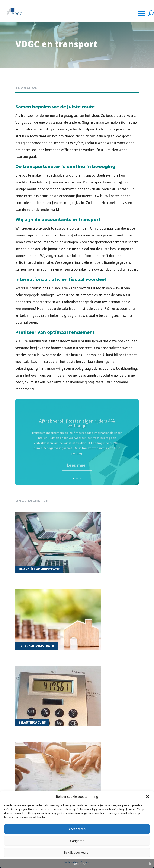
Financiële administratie (39, 569)
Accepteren (77, 829)
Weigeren (77, 841)
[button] (148, 797)
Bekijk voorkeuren (77, 853)
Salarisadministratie (37, 646)
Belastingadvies (32, 723)
